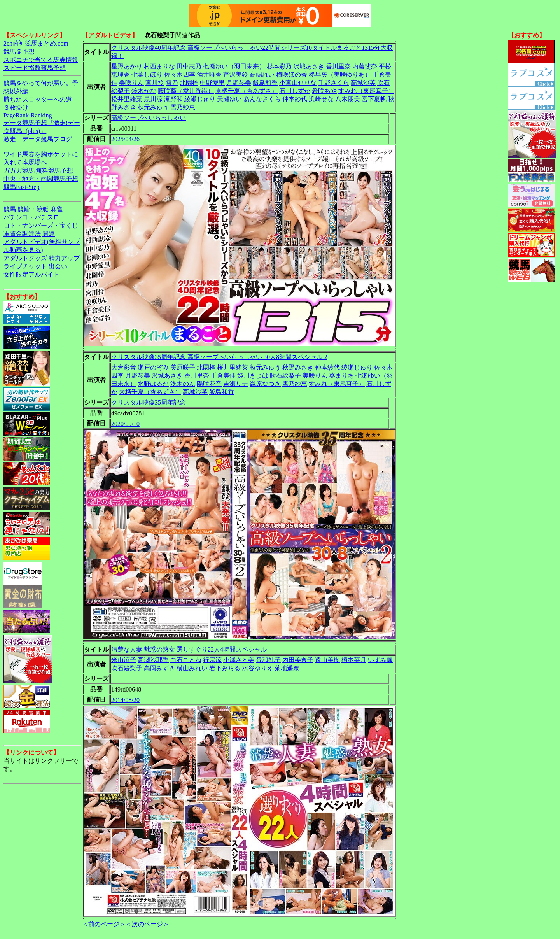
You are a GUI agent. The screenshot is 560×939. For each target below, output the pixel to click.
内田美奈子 (298, 660)
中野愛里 (212, 83)
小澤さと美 (239, 660)
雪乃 (172, 83)
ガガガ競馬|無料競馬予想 (38, 171)
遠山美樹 (327, 660)
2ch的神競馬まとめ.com (36, 43)
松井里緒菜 (127, 99)
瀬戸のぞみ (153, 367)
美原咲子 (183, 367)
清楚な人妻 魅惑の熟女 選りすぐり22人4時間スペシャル (189, 649)
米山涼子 (124, 660)
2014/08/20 (125, 700)
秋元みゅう (153, 107)
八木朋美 (348, 99)
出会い (58, 266)
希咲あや (324, 91)
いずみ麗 (380, 660)
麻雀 (56, 209)
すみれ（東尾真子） (366, 91)
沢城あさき (309, 66)
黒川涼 (153, 99)
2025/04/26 (125, 139)
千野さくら (334, 83)
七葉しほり (147, 74)
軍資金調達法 (22, 234)
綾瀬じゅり (200, 99)
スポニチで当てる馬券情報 (41, 60)
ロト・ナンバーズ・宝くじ (41, 225)
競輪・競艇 (33, 209)
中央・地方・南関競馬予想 (41, 179)
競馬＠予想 (19, 52)
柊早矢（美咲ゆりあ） (340, 74)
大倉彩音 (124, 367)
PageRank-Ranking (28, 115)
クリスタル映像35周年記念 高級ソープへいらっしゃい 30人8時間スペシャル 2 (219, 357)
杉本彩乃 (279, 66)
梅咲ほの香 (292, 74)
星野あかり (127, 66)
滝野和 (173, 99)
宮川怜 (155, 83)
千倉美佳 (223, 376)
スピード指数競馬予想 (35, 68)
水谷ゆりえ (257, 668)
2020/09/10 (125, 424)
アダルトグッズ (25, 258)
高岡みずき (159, 668)
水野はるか (153, 384)
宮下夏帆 (374, 99)
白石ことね (186, 660)
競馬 (10, 209)
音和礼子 (268, 660)
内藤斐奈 (365, 66)
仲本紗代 (295, 99)
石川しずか (295, 91)
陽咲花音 (209, 384)
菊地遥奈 (287, 668)
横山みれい (192, 668)
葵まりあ (341, 376)
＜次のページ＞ (147, 924)
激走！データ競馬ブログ (38, 139)
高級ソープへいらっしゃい (149, 118)
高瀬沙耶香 (153, 660)
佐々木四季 (180, 74)
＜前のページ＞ (104, 924)
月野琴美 (239, 83)
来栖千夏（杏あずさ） (247, 91)
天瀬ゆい (229, 99)
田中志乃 (189, 66)
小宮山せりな (298, 83)
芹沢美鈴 (236, 74)
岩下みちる (225, 668)
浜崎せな (321, 99)
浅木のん (183, 384)
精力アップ (64, 258)
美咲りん (131, 83)
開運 (49, 234)
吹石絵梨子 (285, 376)
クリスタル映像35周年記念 (149, 402)
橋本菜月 (354, 660)
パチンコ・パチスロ (31, 217)
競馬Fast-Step (21, 187)
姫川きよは (253, 376)
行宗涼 (212, 660)
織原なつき (265, 384)
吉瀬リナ (236, 384)
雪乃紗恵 (183, 107)
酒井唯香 (209, 74)
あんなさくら (262, 99)
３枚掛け (16, 108)
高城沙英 (363, 83)
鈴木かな (144, 91)
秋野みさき (298, 367)
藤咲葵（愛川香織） (186, 91)
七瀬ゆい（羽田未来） (234, 66)
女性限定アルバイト (31, 274)
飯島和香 (265, 83)
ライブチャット (25, 266)
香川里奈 (338, 66)
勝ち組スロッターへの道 (38, 99)
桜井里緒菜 (233, 367)
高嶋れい (262, 74)
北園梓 (189, 83)
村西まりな (159, 66)
